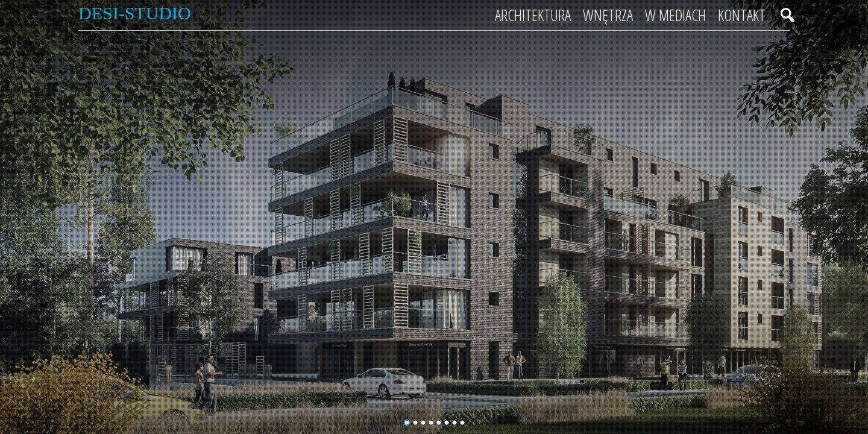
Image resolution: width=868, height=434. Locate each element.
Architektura (533, 15)
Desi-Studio (135, 13)
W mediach (675, 15)
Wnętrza (608, 15)
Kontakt (742, 15)
